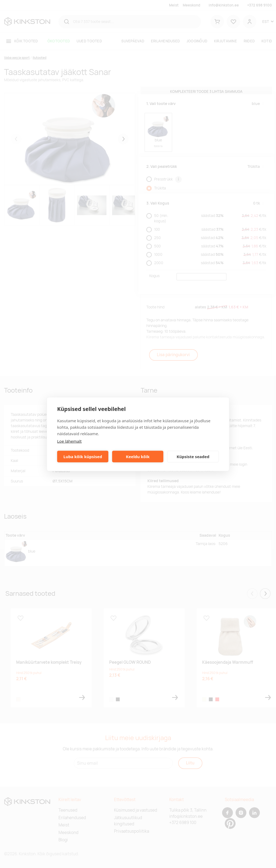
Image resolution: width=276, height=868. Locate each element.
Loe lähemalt (69, 441)
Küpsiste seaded (193, 457)
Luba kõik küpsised (83, 457)
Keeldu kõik (138, 457)
